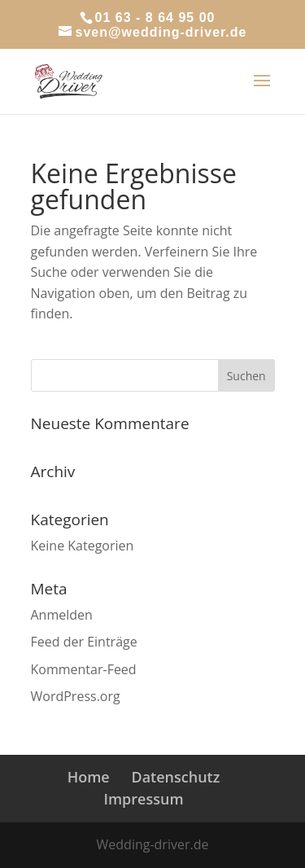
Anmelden (62, 615)
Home (89, 777)
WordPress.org (76, 696)
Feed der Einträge (84, 642)
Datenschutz (175, 777)
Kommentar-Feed (84, 669)
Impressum (143, 799)
